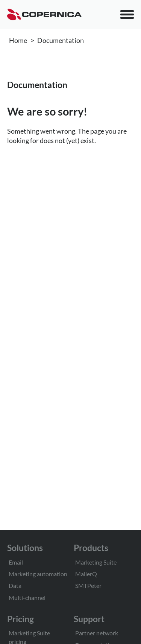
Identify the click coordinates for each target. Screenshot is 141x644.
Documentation (61, 40)
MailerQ (86, 574)
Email (16, 562)
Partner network (97, 633)
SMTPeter (88, 585)
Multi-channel (27, 598)
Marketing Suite (96, 562)
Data (15, 585)
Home (18, 40)
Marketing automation (38, 574)
